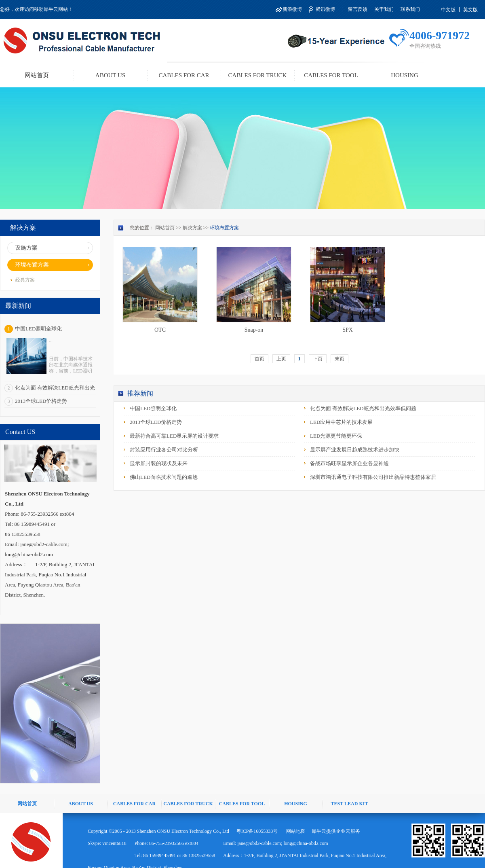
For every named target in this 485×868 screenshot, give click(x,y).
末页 (339, 359)
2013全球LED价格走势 (41, 401)
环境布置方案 (224, 228)
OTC (160, 330)
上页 (281, 359)
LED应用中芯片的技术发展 (341, 422)
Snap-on (254, 330)
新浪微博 (292, 9)
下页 (318, 359)
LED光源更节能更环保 (336, 436)
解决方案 (192, 228)
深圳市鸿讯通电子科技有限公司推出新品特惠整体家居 (373, 477)
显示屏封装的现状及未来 (159, 463)
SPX (348, 330)
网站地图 (295, 831)
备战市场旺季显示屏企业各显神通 (349, 463)
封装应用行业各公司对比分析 (164, 450)
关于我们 (384, 9)
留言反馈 (358, 9)
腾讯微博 (325, 9)
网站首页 (37, 75)
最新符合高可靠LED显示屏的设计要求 (174, 436)
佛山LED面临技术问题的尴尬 (164, 477)
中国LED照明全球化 (38, 329)
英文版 (470, 10)
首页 (259, 359)
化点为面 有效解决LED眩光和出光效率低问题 (363, 408)
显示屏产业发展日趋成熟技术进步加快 (355, 450)
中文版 (448, 10)
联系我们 (410, 9)
